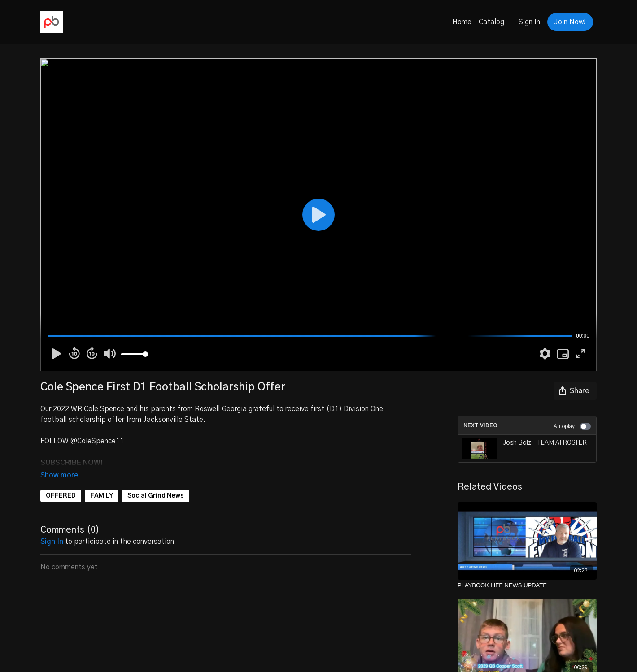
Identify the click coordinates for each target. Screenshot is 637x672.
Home (462, 22)
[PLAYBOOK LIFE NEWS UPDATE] (527, 585)
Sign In (529, 22)
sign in (52, 529)
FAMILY (102, 483)
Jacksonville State (173, 420)
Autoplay (572, 426)
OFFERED (61, 483)
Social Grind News (156, 483)
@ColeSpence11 (97, 441)
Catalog (491, 22)
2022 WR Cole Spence (89, 409)
